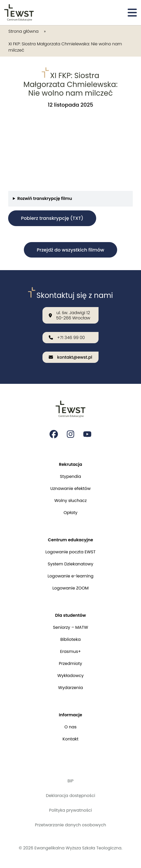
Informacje (71, 715)
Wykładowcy (71, 676)
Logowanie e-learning (70, 576)
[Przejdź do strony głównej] (19, 13)
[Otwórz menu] (132, 13)
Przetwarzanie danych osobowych (70, 825)
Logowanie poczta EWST (70, 552)
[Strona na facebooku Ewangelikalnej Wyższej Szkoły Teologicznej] (54, 434)
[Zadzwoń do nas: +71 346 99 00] (70, 338)
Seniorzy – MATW (70, 627)
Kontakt (71, 739)
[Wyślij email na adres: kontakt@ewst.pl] (70, 357)
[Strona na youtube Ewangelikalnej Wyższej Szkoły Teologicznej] (87, 434)
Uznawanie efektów (70, 488)
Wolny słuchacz (70, 501)
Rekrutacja (71, 464)
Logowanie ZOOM (70, 588)
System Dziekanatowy (70, 564)
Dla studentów (70, 615)
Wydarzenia (70, 688)
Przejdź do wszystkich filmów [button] (70, 250)
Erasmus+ (70, 651)
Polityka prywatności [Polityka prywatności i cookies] (70, 810)
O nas (70, 727)
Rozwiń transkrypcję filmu (45, 198)
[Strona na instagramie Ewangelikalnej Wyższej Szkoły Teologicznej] (70, 434)
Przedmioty (71, 664)
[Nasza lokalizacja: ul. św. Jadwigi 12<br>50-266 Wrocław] (70, 315)
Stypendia (71, 476)
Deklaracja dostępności (70, 796)
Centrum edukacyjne (70, 540)
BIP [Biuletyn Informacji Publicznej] (70, 781)
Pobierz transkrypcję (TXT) (52, 218)
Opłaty (70, 513)
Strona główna (23, 31)
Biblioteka (70, 639)
